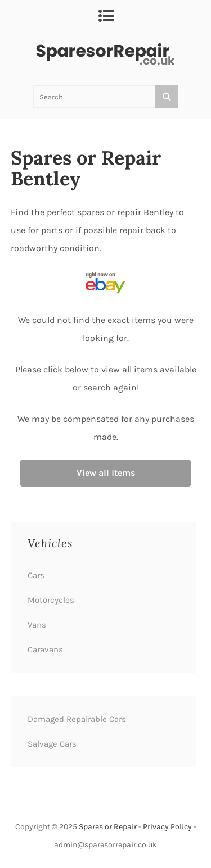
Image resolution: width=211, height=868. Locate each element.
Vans (37, 625)
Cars (36, 575)
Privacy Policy (167, 827)
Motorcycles (51, 600)
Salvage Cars (52, 744)
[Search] (167, 97)
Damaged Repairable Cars (77, 719)
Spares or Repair (108, 827)
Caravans (45, 649)
